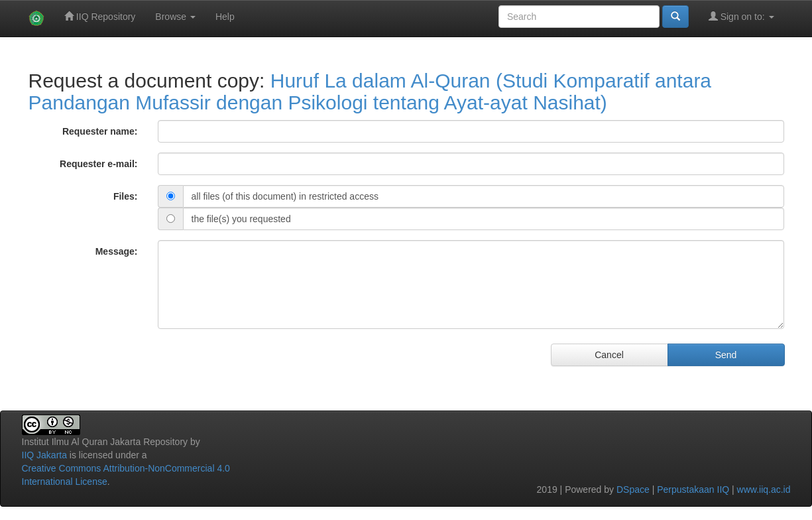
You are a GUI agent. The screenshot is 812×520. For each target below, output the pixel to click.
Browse (175, 17)
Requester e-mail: (98, 164)
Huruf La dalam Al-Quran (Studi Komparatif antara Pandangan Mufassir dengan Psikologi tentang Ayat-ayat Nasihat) (370, 92)
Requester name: (100, 131)
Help (225, 17)
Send (726, 355)
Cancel (609, 355)
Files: (126, 196)
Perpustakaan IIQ (693, 489)
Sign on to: (741, 16)
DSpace (633, 489)
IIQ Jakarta (44, 455)
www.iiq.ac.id (764, 489)
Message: (117, 251)
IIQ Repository (100, 16)
